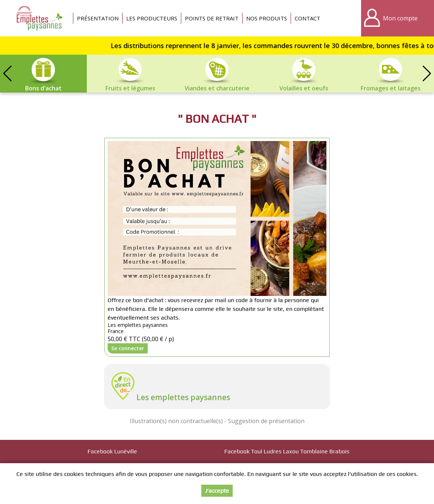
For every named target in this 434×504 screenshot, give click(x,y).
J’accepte (217, 491)
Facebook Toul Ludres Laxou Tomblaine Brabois (287, 451)
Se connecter (128, 348)
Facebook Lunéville (112, 451)
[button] (427, 74)
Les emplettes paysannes (183, 397)
